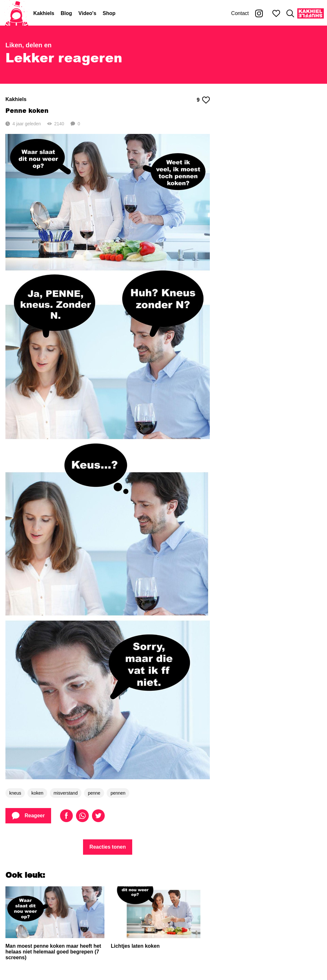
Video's (87, 13)
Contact (240, 13)
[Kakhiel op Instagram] (259, 13)
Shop (109, 13)
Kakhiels (44, 13)
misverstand (66, 793)
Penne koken (27, 110)
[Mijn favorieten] (276, 13)
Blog (66, 13)
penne (94, 793)
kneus (15, 793)
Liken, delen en (28, 45)
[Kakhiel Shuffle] (311, 13)
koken (37, 793)
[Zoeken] (290, 13)
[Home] (17, 13)
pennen (118, 793)
